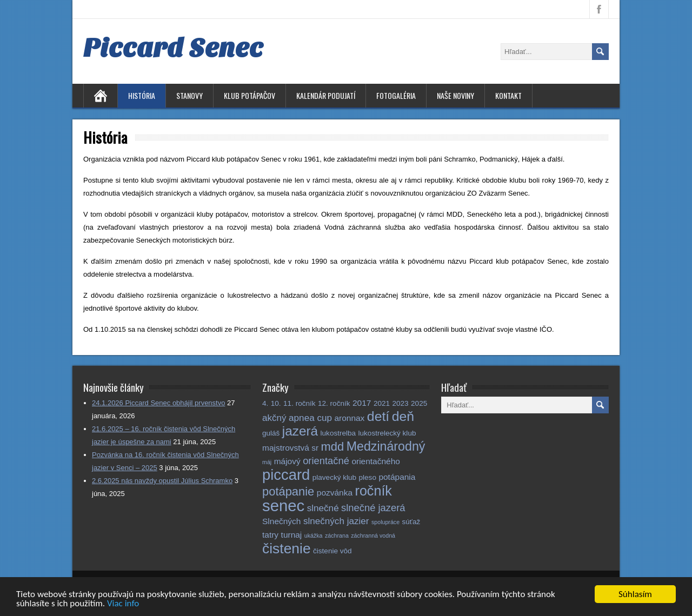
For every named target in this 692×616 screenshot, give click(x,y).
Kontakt (508, 95)
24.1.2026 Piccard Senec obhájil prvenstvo (158, 403)
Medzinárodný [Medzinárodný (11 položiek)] (386, 446)
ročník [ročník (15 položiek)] (374, 491)
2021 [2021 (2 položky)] (382, 403)
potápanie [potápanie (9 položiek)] (288, 491)
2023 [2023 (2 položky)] (400, 403)
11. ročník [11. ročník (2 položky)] (300, 403)
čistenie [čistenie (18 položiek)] (287, 548)
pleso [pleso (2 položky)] (368, 477)
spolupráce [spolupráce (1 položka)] (385, 522)
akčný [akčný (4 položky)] (274, 418)
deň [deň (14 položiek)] (403, 416)
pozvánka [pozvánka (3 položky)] (335, 493)
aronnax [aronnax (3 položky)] (349, 418)
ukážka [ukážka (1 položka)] (314, 535)
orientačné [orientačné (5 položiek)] (326, 461)
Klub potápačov (249, 95)
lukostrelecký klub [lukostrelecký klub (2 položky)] (387, 433)
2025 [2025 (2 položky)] (419, 403)
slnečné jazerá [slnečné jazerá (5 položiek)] (373, 508)
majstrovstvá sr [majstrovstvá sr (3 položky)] (290, 448)
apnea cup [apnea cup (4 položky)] (310, 418)
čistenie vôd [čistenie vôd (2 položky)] (332, 551)
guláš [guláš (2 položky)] (271, 433)
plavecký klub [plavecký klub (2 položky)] (334, 477)
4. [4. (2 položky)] (265, 403)
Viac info (123, 605)
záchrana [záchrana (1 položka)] (337, 535)
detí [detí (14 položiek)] (378, 416)
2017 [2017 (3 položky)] (362, 403)
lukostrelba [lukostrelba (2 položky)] (338, 433)
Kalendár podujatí (326, 95)
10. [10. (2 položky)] (276, 403)
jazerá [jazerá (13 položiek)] (300, 431)
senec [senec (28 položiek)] (283, 505)
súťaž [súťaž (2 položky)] (411, 522)
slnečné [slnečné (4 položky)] (323, 508)
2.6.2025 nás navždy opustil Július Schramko (162, 481)
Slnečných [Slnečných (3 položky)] (281, 521)
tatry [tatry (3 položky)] (270, 535)
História (142, 95)
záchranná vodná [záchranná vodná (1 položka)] (373, 535)
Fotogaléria (396, 95)
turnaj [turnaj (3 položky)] (292, 535)
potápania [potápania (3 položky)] (397, 477)
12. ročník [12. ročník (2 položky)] (334, 403)
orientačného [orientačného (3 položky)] (376, 461)
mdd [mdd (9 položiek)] (333, 447)
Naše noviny (455, 95)
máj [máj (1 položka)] (267, 462)
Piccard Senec (173, 48)
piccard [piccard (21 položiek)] (286, 475)
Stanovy (189, 95)
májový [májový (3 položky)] (287, 461)
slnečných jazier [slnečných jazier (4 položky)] (336, 521)
